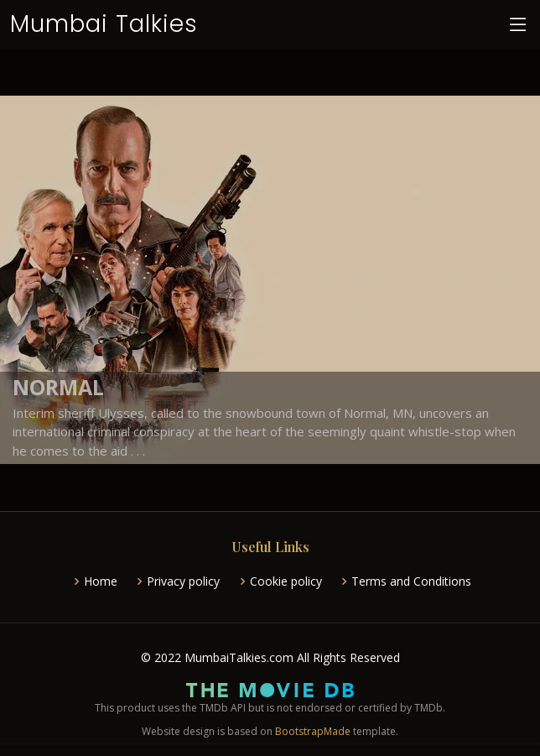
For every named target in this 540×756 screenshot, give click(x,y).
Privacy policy (183, 581)
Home (101, 581)
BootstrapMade (313, 731)
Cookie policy (286, 581)
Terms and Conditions (411, 581)
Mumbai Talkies (104, 24)
